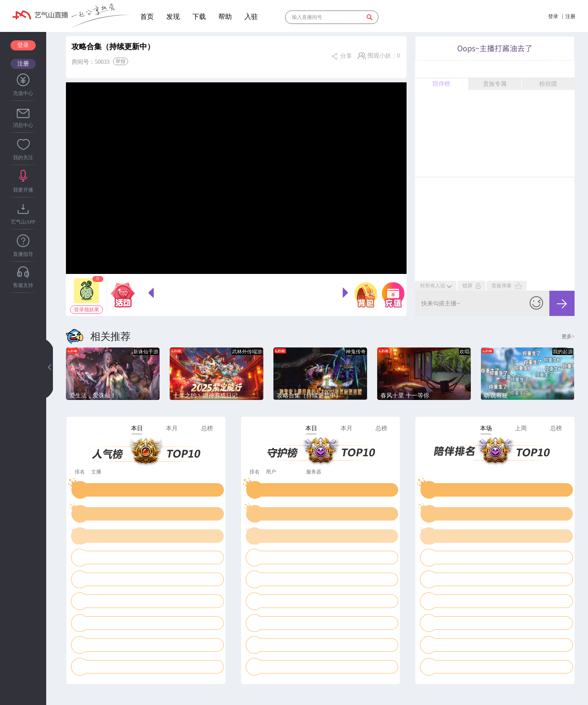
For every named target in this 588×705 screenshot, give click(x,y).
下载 (199, 17)
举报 (121, 61)
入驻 (251, 17)
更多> (568, 337)
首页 (147, 17)
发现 (173, 17)
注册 (23, 64)
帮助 (225, 17)
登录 (23, 45)
